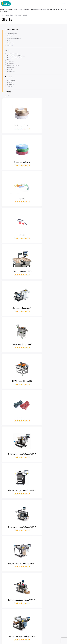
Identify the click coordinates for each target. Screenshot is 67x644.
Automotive (11, 62)
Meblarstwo (11, 68)
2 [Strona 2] (16, 439)
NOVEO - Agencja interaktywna (57, 642)
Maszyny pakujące (12, 34)
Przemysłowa (11, 72)
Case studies (34, 583)
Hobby (9, 60)
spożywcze (10, 86)
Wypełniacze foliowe (34, 605)
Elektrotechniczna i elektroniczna (16, 56)
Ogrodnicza (10, 70)
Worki (9, 41)
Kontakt (34, 590)
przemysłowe (11, 85)
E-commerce (11, 64)
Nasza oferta (34, 580)
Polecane (10, 36)
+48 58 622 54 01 (35, 559)
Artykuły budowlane (13, 54)
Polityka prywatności (34, 593)
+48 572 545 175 (35, 561)
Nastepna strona (57, 439)
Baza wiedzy (34, 585)
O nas (34, 588)
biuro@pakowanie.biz (35, 563)
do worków (10, 83)
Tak (8, 95)
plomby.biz (34, 595)
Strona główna (8, 15)
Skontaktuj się (10, 467)
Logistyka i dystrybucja (13, 66)
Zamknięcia (10, 45)
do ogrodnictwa (12, 81)
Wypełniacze (10, 43)
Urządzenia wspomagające (14, 38)
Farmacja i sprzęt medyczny (14, 58)
